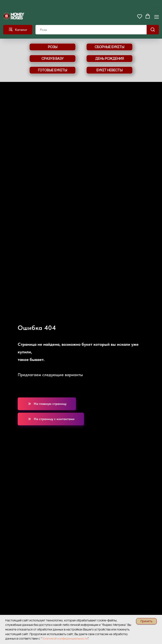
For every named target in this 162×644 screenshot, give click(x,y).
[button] (140, 16)
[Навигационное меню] (157, 16)
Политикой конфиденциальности (65, 638)
